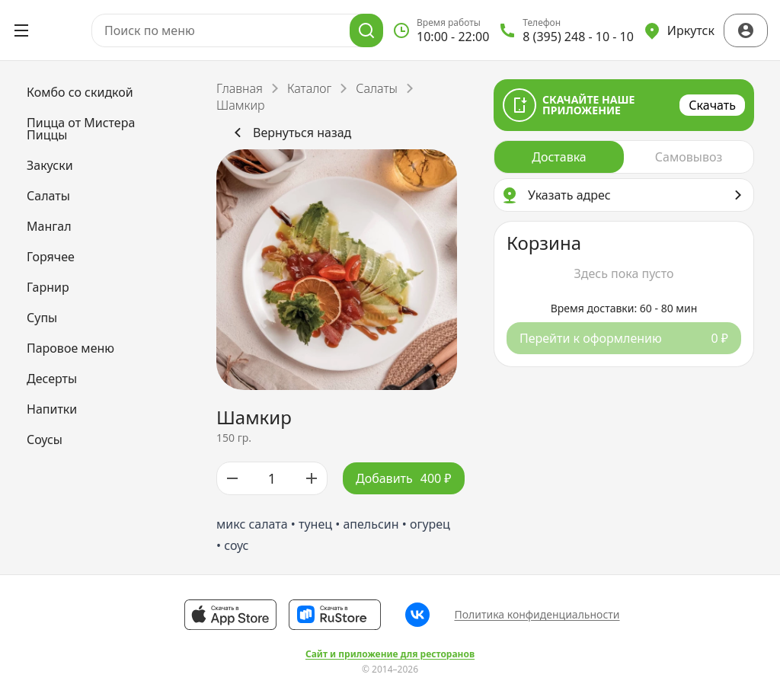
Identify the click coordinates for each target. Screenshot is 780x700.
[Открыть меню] (21, 30)
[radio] (559, 157)
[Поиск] (366, 30)
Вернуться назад (290, 133)
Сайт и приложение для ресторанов (390, 654)
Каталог (309, 88)
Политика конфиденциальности (537, 614)
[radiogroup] (624, 157)
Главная (240, 88)
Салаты (377, 88)
